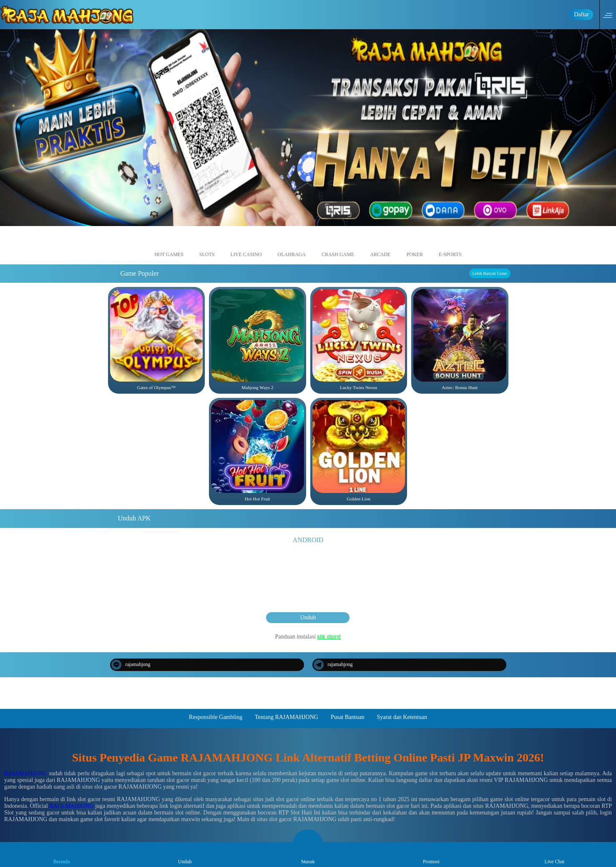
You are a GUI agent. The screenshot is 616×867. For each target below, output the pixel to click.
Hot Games (169, 246)
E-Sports (450, 246)
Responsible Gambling (216, 717)
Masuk (308, 854)
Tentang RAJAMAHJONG (287, 717)
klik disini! (329, 637)
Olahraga (292, 246)
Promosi (431, 854)
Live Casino (246, 246)
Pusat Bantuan (348, 717)
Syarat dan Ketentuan (402, 717)
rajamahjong (131, 665)
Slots (207, 246)
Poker (415, 246)
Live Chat (554, 854)
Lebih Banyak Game (490, 273)
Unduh (308, 617)
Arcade (380, 246)
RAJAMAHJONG (26, 773)
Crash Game (338, 246)
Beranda (62, 854)
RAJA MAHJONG (71, 806)
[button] (610, 15)
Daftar (581, 14)
